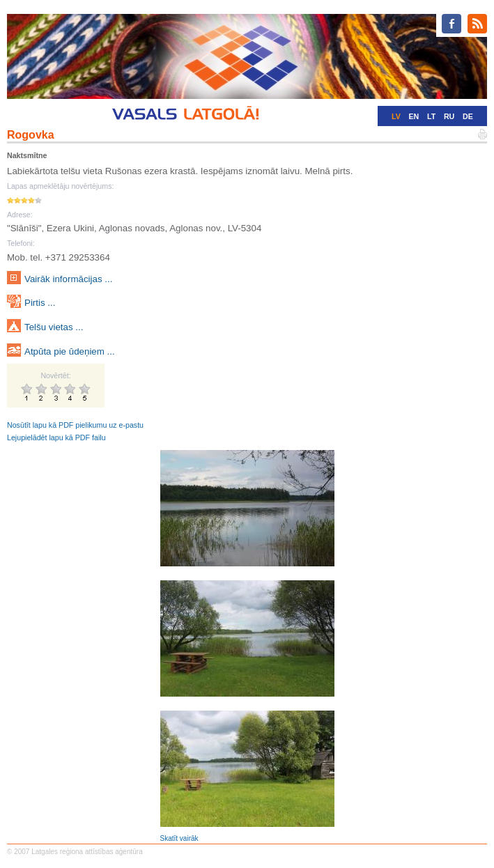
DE (468, 116)
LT (431, 116)
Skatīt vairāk (179, 838)
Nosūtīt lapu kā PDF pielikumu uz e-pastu (75, 425)
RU (449, 116)
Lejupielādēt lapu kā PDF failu (56, 437)
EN (414, 116)
